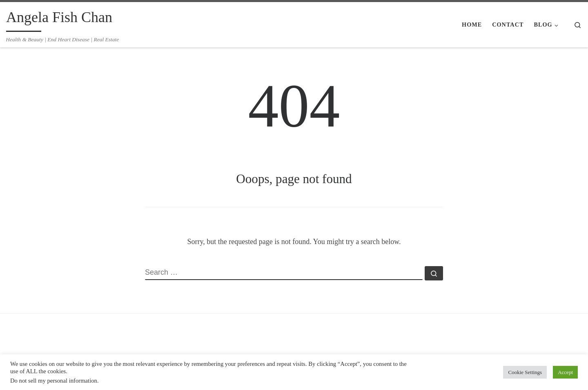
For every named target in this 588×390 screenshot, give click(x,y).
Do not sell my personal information (54, 381)
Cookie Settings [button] (525, 372)
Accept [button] (565, 372)
